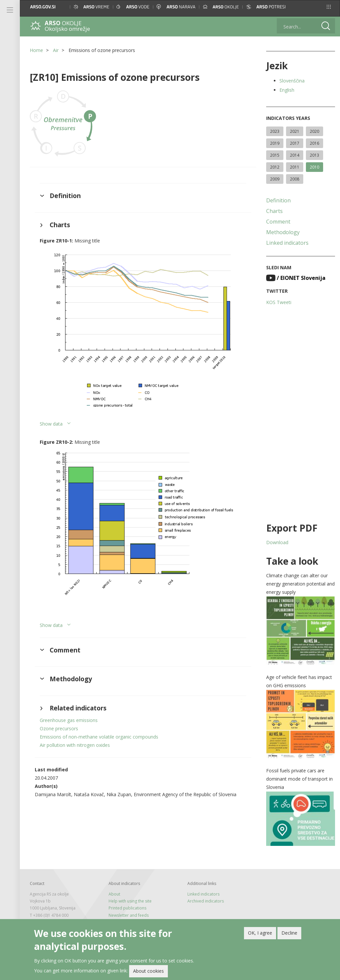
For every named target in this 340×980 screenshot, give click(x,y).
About (114, 894)
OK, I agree (260, 934)
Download (277, 542)
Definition (278, 200)
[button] (329, 7)
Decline (289, 934)
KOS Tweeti (279, 302)
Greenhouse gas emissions (69, 720)
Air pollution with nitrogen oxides (75, 745)
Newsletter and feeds (129, 915)
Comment (278, 222)
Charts (274, 211)
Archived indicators (206, 901)
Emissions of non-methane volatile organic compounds (99, 737)
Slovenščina (292, 81)
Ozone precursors (59, 728)
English (287, 90)
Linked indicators (287, 243)
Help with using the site (130, 901)
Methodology (283, 232)
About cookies (148, 973)
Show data (51, 424)
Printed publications (127, 908)
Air (56, 50)
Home (36, 50)
